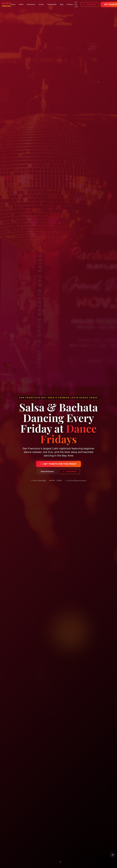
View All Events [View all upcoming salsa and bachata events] (47, 471)
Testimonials (52, 4)
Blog (62, 4)
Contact (70, 4)
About (21, 4)
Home (13, 4)
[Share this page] (113, 855)
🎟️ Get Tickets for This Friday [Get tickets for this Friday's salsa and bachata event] (58, 464)
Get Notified (90, 4)
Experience (31, 4)
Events (41, 4)
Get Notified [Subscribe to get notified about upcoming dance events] (69, 471)
